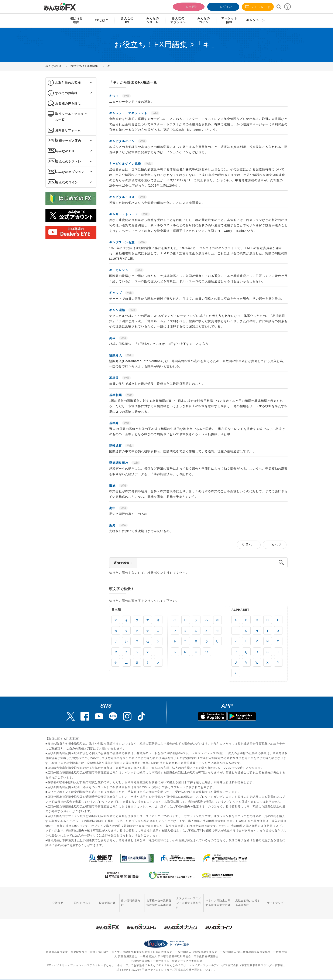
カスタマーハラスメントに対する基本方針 (182, 900)
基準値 (114, 378)
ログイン (223, 6)
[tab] (71, 83)
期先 (113, 525)
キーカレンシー (121, 270)
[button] (87, 83)
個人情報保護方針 (121, 900)
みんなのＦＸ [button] (65, 151)
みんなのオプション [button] (70, 172)
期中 (113, 508)
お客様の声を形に (68, 103)
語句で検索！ (123, 563)
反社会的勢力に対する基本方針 (248, 900)
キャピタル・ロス (122, 197)
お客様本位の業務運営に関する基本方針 (148, 900)
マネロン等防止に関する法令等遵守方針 (214, 900)
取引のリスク (78, 900)
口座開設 (188, 6)
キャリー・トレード (124, 214)
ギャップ (116, 293)
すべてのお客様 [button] (66, 93)
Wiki (126, 96)
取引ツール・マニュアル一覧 (71, 117)
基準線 (114, 423)
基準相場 (116, 395)
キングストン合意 (122, 242)
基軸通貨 (116, 446)
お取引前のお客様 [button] (68, 83)
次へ (275, 545)
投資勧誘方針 (100, 900)
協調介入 (116, 355)
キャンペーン (256, 20)
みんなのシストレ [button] (68, 161)
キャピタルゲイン (122, 141)
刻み (113, 338)
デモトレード (258, 7)
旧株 (113, 486)
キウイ (114, 96)
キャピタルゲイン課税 (126, 164)
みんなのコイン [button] (67, 182)
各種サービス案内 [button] (68, 141)
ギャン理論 (118, 310)
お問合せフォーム (68, 130)
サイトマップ (277, 900)
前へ (249, 545)
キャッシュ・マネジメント (129, 113)
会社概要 (56, 900)
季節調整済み (119, 463)
